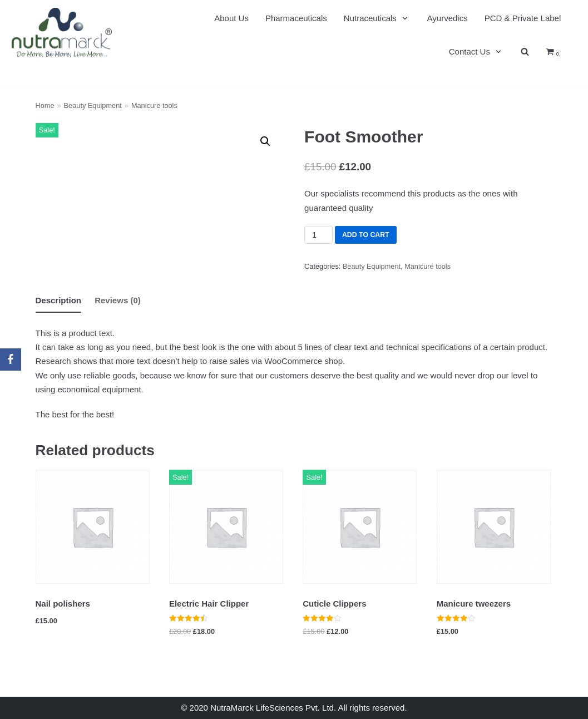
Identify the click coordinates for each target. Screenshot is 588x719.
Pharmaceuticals (296, 18)
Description (59, 300)
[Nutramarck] (62, 32)
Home (45, 105)
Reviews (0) (118, 300)
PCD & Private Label (523, 18)
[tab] (59, 301)
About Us (231, 18)
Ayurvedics (448, 18)
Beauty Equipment (93, 105)
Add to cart (365, 235)
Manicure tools (154, 105)
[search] (525, 52)
